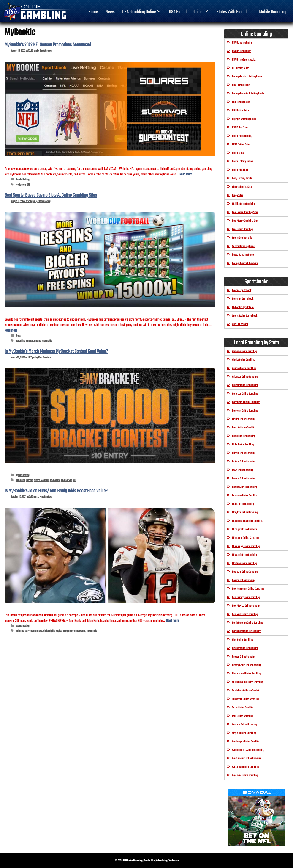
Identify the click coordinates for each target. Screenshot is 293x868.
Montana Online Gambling (244, 563)
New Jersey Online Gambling (246, 597)
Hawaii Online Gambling (244, 436)
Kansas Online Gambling (244, 479)
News (110, 12)
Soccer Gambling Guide (243, 246)
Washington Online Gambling (246, 742)
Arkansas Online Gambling (245, 377)
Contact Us (149, 861)
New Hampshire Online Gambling (248, 589)
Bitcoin (29, 480)
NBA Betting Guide (241, 85)
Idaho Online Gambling (243, 445)
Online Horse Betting (242, 136)
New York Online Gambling (245, 614)
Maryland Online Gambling (245, 513)
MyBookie (21, 185)
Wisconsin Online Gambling (246, 767)
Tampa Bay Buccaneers (74, 631)
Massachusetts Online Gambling (248, 521)
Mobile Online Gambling (244, 204)
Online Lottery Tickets (243, 162)
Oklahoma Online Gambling (245, 648)
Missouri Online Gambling (245, 555)
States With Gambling (234, 12)
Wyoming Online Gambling (245, 775)
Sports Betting (22, 180)
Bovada (30, 341)
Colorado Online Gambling (245, 394)
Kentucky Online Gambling (245, 487)
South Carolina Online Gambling (247, 682)
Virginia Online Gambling (244, 733)
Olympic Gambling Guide (244, 119)
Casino (38, 341)
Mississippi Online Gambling (246, 546)
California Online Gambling (245, 385)
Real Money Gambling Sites (245, 221)
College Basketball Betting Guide (248, 94)
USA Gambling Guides (189, 12)
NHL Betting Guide (241, 111)
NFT (74, 480)
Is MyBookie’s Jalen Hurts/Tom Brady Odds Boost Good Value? (56, 491)
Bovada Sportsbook (242, 290)
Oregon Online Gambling (244, 657)
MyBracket (66, 480)
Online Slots (238, 153)
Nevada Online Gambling (244, 580)
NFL (28, 185)
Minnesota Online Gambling (245, 538)
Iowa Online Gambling (243, 470)
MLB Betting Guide (241, 102)
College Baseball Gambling (245, 263)
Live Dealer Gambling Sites (245, 212)
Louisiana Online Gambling (245, 496)
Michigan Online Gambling (245, 529)
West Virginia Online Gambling (247, 759)
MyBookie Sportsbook (243, 307)
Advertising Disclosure (167, 861)
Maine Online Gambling (243, 504)
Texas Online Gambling (243, 708)
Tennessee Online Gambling (245, 699)
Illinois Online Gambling (244, 453)
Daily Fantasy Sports (242, 178)
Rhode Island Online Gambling (247, 674)
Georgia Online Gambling (244, 428)
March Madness (42, 480)
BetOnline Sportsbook (243, 299)
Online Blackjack (240, 170)
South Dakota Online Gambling (247, 691)
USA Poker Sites (240, 128)
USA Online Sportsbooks (244, 60)
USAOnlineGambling (133, 861)
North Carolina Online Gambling (247, 623)
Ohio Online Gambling (243, 640)
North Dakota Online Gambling (247, 631)
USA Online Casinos (242, 51)
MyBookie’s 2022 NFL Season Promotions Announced (48, 45)
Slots (18, 336)
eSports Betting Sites (242, 187)
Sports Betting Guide (242, 238)
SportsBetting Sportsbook (245, 316)
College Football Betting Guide (247, 77)
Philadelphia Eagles (53, 631)
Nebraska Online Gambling (245, 572)
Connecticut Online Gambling (246, 402)
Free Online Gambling (242, 229)
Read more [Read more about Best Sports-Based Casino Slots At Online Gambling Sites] (11, 330)
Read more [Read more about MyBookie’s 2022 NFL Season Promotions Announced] (186, 174)
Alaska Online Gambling (244, 360)
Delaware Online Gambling (245, 411)
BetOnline (20, 341)
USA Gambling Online (142, 12)
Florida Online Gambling (244, 419)
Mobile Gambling (273, 12)
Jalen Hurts (21, 631)
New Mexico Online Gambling (246, 606)
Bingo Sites (238, 195)
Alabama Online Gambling (244, 351)
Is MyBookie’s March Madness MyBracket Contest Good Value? (56, 351)
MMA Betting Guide (241, 145)
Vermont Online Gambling (244, 725)
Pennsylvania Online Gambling (247, 665)
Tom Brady (92, 631)
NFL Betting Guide (241, 68)
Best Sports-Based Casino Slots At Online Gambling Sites (51, 195)
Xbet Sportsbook (240, 324)
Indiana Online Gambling (244, 462)
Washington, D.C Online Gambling (248, 750)
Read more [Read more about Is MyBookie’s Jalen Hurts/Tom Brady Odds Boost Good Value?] (172, 621)
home (93, 12)
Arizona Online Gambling (244, 368)
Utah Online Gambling (242, 716)
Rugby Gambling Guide (243, 255)
